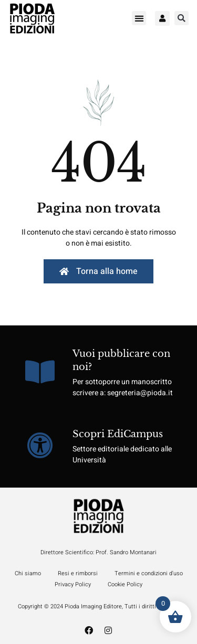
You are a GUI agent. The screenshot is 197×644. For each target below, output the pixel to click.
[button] (139, 18)
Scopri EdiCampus (118, 434)
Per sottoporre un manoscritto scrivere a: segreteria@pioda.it (123, 387)
